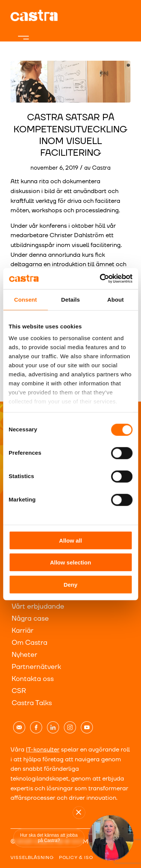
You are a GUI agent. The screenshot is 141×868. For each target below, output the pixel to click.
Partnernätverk (36, 667)
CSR (19, 691)
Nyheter (24, 655)
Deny (70, 584)
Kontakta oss (33, 679)
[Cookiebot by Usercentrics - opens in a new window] (100, 279)
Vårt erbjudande (38, 607)
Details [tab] (71, 299)
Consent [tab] (25, 299)
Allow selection (70, 562)
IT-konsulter (43, 750)
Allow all (70, 540)
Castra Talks (32, 703)
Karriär (23, 631)
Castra (101, 168)
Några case (30, 619)
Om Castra (30, 643)
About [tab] (115, 299)
